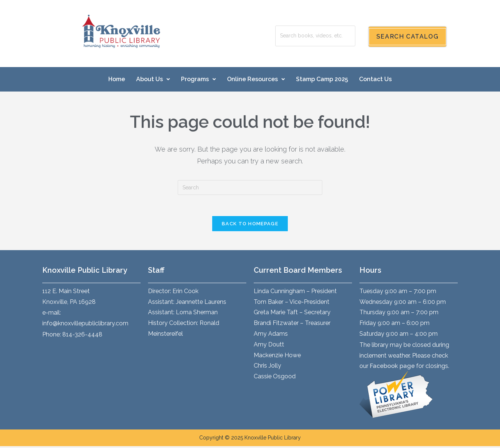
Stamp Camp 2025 (322, 79)
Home (117, 79)
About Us (153, 79)
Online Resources (256, 79)
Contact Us (375, 79)
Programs (198, 79)
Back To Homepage (250, 225)
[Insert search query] (250, 188)
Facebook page (392, 368)
